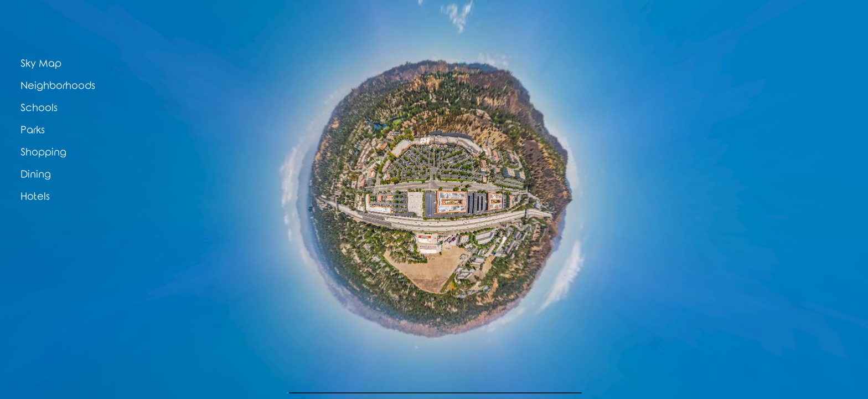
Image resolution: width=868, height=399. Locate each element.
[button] (91, 64)
